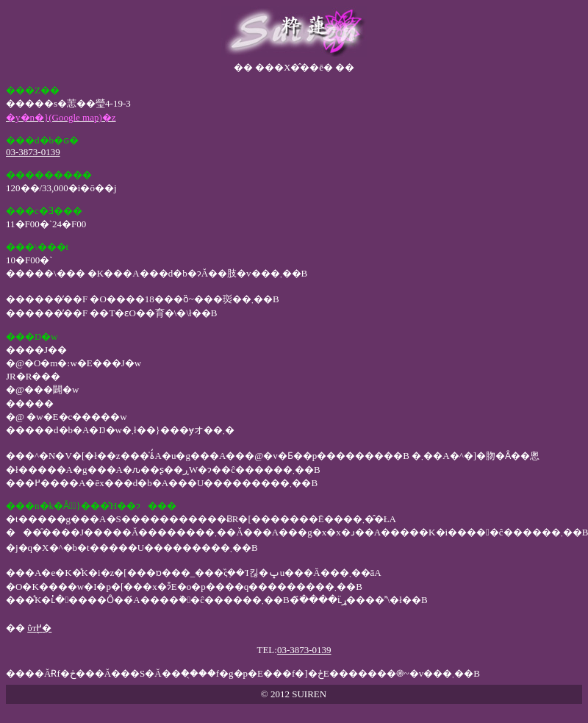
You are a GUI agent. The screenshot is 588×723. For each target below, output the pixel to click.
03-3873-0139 (33, 152)
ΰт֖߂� (39, 628)
